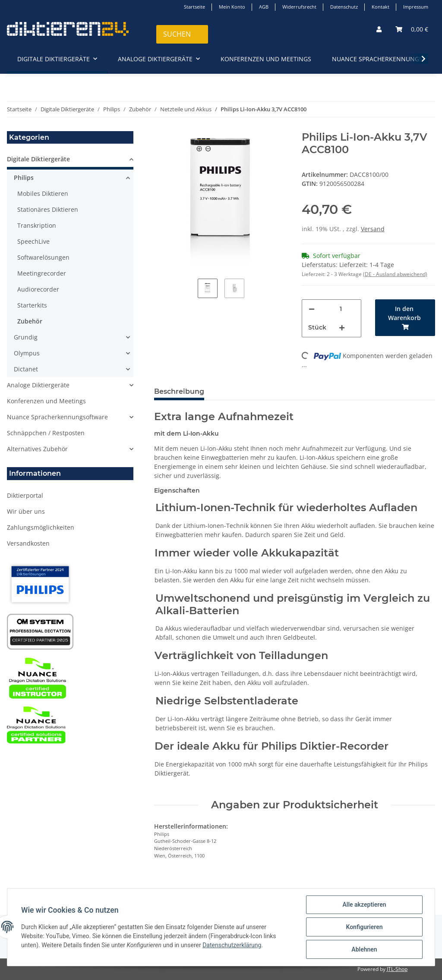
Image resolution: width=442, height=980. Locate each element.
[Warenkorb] (412, 29)
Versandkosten (28, 543)
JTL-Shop (397, 969)
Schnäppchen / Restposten (46, 433)
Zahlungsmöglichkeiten (41, 527)
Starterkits (32, 305)
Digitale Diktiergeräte (38, 159)
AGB (264, 7)
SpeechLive (33, 241)
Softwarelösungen (43, 257)
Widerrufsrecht (299, 7)
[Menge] (341, 309)
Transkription (37, 225)
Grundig (26, 337)
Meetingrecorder (42, 273)
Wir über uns (26, 511)
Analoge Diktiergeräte (38, 385)
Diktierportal (25, 495)
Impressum (416, 7)
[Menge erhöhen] (342, 328)
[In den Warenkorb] (405, 318)
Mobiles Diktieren (43, 193)
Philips (24, 177)
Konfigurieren (364, 927)
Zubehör (30, 321)
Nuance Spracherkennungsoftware (57, 417)
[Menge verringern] (312, 309)
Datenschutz (344, 7)
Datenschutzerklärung (232, 945)
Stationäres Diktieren (48, 209)
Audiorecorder (38, 289)
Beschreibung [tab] (179, 391)
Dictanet (26, 369)
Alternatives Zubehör (37, 449)
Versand (373, 229)
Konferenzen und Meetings (46, 401)
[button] (379, 29)
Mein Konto (232, 7)
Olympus (27, 353)
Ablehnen (364, 949)
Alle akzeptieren (364, 905)
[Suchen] (182, 34)
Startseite (194, 7)
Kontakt (380, 7)
